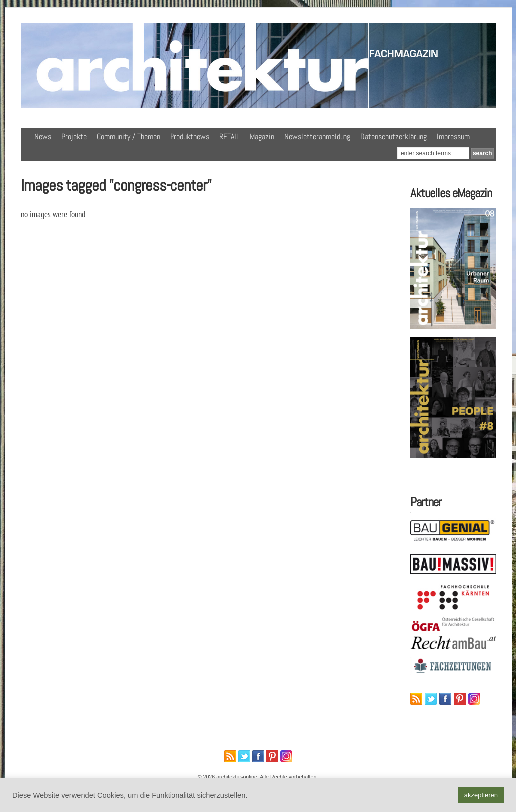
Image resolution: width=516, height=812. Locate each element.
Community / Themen (128, 136)
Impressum (453, 136)
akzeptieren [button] (481, 795)
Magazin (262, 136)
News (43, 136)
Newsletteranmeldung (317, 136)
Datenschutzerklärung (394, 136)
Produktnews (190, 136)
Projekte (74, 136)
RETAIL (230, 136)
